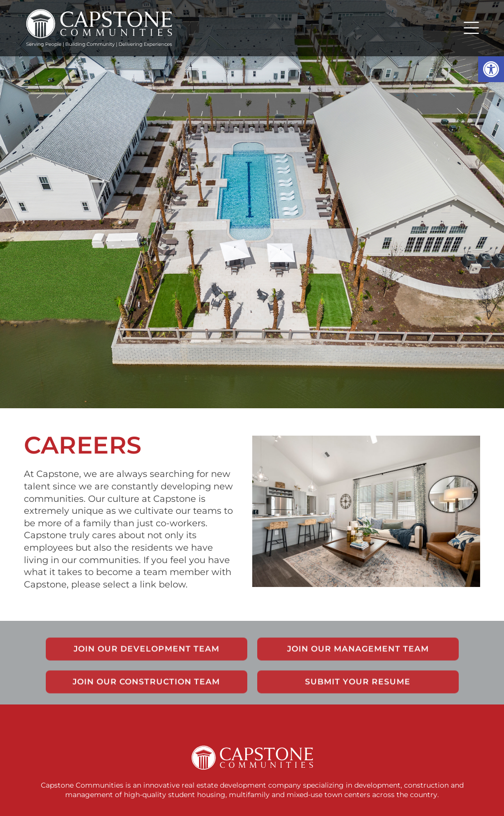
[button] (491, 69)
